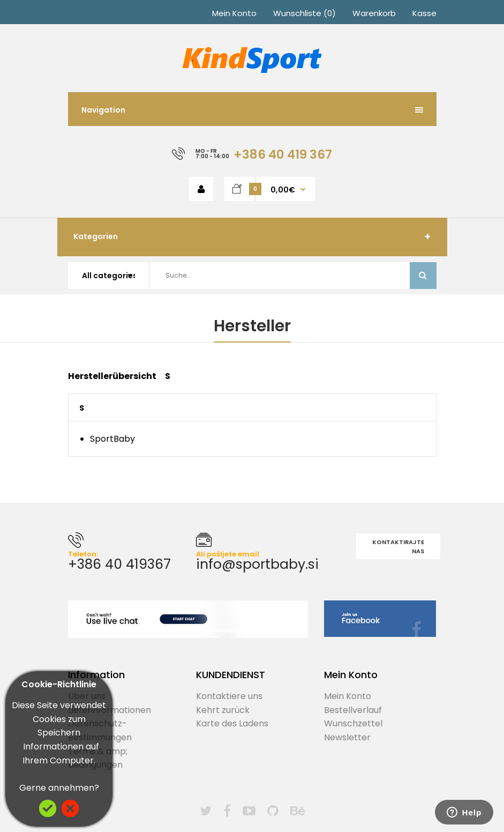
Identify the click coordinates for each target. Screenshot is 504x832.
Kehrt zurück (223, 710)
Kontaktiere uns (229, 696)
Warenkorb (374, 13)
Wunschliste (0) (304, 13)
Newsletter (347, 737)
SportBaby (112, 439)
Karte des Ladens (232, 723)
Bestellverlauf (353, 710)
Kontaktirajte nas (398, 547)
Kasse (424, 13)
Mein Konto (234, 13)
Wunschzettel (353, 723)
